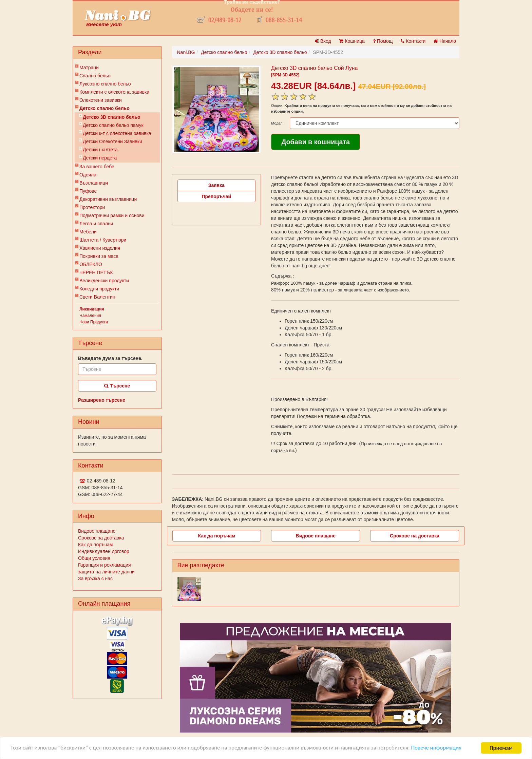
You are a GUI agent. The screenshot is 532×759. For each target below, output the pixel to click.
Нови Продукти (94, 322)
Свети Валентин (97, 297)
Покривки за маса (99, 256)
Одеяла (88, 175)
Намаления (90, 316)
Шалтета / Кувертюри (103, 240)
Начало (445, 41)
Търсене (117, 386)
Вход (323, 41)
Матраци (89, 68)
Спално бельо (95, 76)
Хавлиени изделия (100, 248)
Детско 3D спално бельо (112, 117)
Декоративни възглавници (108, 199)
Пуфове (88, 191)
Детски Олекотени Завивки (112, 141)
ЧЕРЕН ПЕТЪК (96, 272)
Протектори (92, 207)
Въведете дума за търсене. (110, 358)
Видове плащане (97, 531)
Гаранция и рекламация (104, 565)
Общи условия (94, 558)
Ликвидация (92, 309)
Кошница (352, 41)
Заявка (216, 185)
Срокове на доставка (415, 536)
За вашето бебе (97, 167)
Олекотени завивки (101, 100)
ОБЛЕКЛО (91, 264)
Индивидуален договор (104, 551)
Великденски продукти (104, 281)
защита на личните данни (106, 572)
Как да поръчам (95, 545)
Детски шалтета (100, 150)
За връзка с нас (95, 578)
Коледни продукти (99, 289)
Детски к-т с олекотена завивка (117, 133)
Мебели (88, 232)
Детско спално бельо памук (113, 125)
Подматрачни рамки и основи (112, 215)
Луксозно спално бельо (105, 84)
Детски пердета (100, 158)
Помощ (383, 41)
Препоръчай (216, 196)
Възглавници (94, 183)
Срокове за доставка (101, 538)
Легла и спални (96, 224)
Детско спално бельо (104, 108)
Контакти (413, 41)
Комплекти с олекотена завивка (114, 92)
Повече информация (438, 749)
